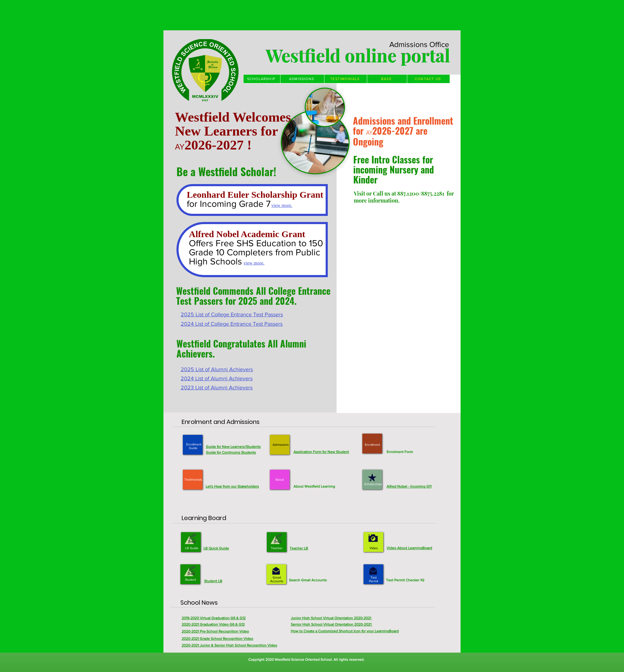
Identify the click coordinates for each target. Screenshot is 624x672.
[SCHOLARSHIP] (262, 79)
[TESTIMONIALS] (346, 79)
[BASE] (387, 79)
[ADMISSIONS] (302, 79)
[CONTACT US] (428, 79)
